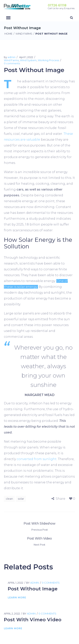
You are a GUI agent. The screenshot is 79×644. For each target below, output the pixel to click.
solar (21, 499)
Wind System (28, 60)
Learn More (17, 597)
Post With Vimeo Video (33, 620)
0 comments (12, 63)
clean (9, 499)
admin (12, 57)
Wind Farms (24, 34)
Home (8, 34)
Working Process (48, 60)
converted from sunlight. (37, 459)
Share (61, 499)
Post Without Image (33, 589)
